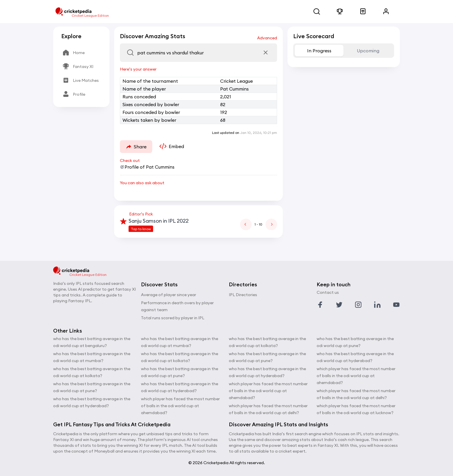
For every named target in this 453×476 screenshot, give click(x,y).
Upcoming (368, 51)
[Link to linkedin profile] (377, 305)
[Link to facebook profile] (320, 305)
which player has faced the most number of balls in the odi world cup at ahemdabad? (180, 406)
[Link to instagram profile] (358, 305)
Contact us (328, 292)
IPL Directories (243, 295)
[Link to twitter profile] (339, 305)
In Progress (319, 51)
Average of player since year (169, 295)
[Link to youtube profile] (396, 305)
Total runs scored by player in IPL (173, 318)
